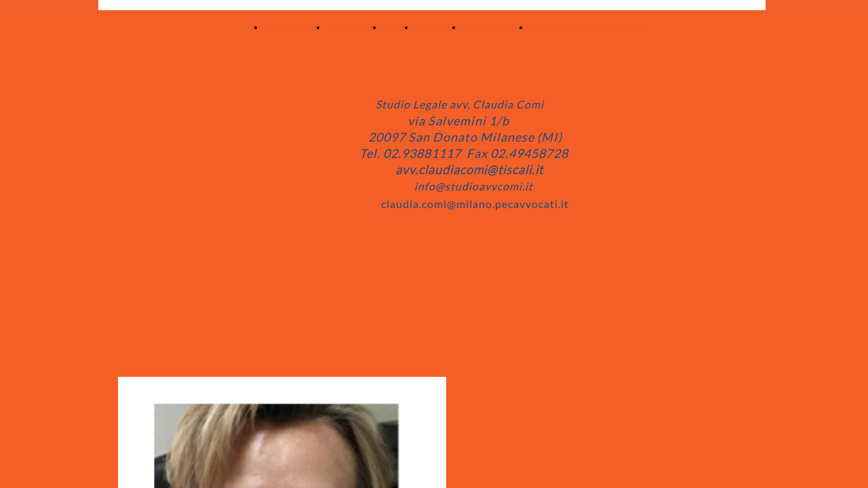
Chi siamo (350, 27)
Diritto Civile (491, 27)
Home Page (291, 27)
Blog (394, 27)
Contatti (434, 27)
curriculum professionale (588, 27)
